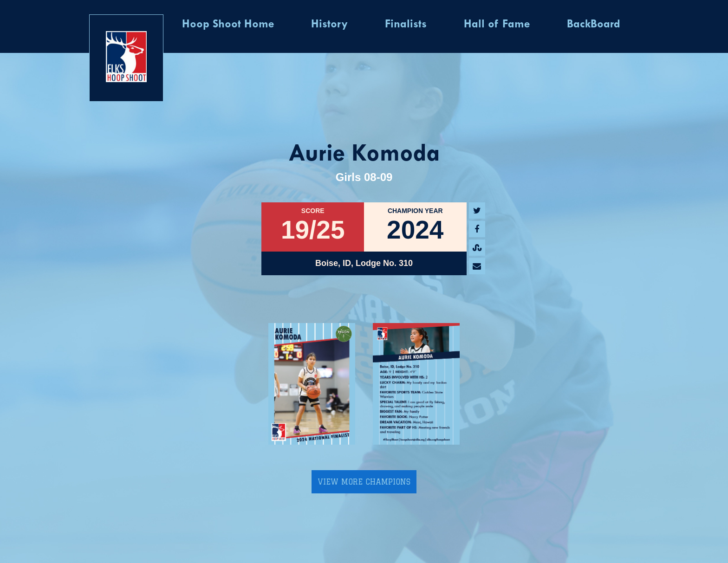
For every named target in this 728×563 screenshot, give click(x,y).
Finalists (406, 25)
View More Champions (364, 482)
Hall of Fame (497, 25)
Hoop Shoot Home (228, 25)
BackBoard (594, 25)
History (329, 25)
